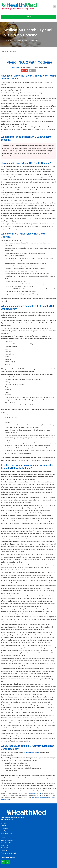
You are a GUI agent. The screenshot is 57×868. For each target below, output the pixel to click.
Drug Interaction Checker (31, 752)
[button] (55, 6)
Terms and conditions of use (34, 793)
